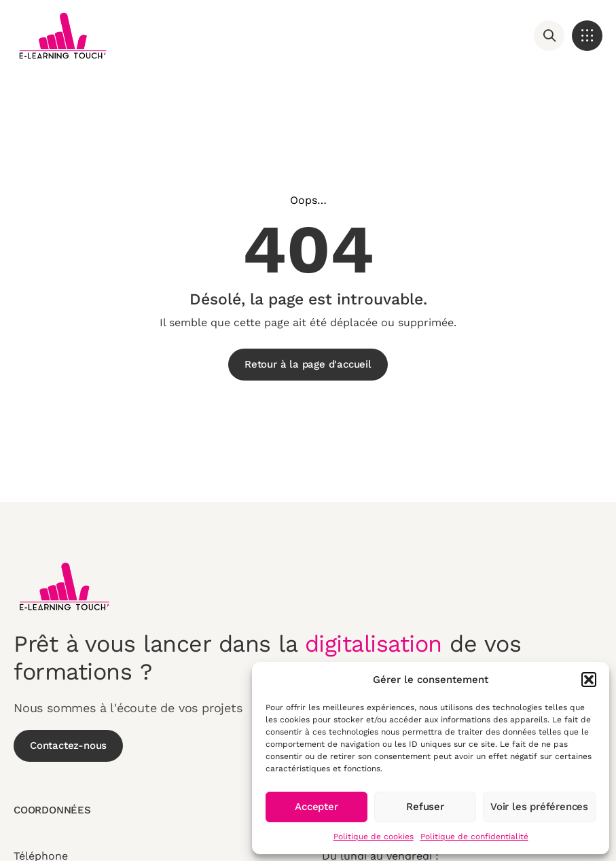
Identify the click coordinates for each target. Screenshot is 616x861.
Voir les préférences (539, 807)
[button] (589, 680)
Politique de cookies (374, 837)
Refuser (425, 807)
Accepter (316, 807)
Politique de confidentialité (474, 837)
